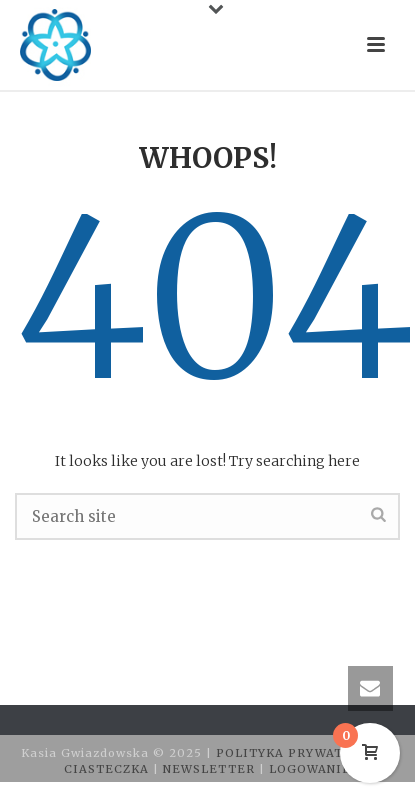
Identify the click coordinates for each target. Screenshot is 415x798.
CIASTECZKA (108, 769)
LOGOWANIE (310, 769)
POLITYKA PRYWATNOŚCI (302, 753)
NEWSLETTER (211, 769)
